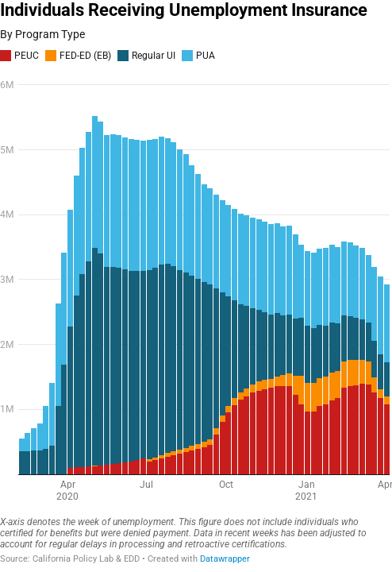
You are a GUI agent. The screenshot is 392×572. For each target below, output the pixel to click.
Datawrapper (225, 559)
